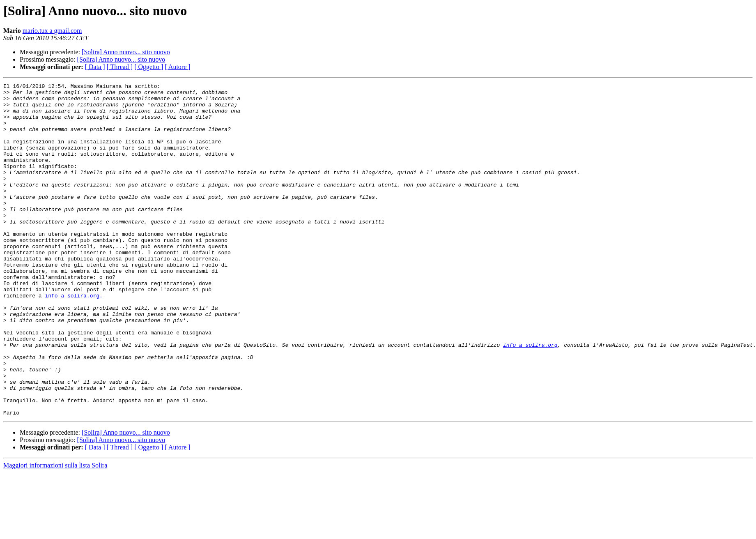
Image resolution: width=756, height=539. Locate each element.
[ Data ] (95, 67)
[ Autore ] (177, 67)
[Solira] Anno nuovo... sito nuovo (126, 52)
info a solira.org (530, 398)
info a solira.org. (74, 339)
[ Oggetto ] (149, 67)
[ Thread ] (120, 67)
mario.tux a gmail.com (52, 31)
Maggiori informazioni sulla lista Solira (55, 532)
